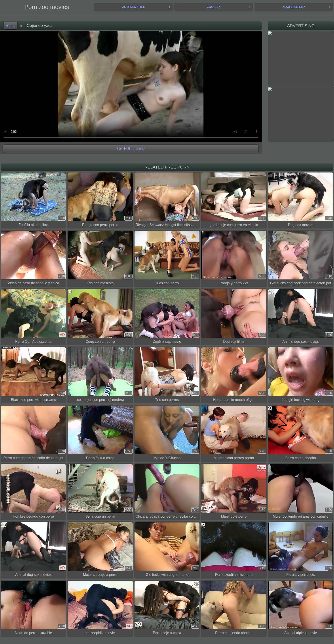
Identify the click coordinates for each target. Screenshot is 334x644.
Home (10, 26)
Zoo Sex (214, 7)
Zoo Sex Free (134, 7)
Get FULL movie (131, 149)
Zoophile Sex (294, 7)
